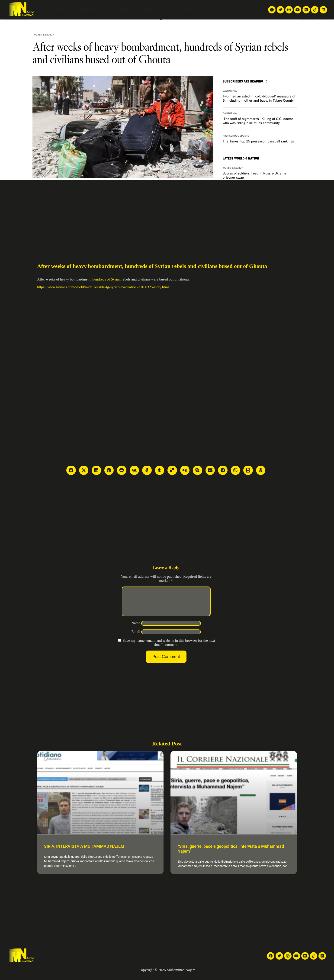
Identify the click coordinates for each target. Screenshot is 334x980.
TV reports (66, 10)
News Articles (90, 10)
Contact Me (185, 10)
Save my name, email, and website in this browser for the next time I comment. (169, 648)
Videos (111, 10)
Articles (145, 10)
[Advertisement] (167, 215)
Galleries (128, 10)
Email (136, 637)
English (220, 10)
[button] (200, 10)
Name (136, 629)
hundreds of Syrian (106, 279)
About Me (164, 10)
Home (49, 10)
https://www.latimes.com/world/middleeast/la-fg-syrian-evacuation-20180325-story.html (103, 287)
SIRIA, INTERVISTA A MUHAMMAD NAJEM (84, 852)
